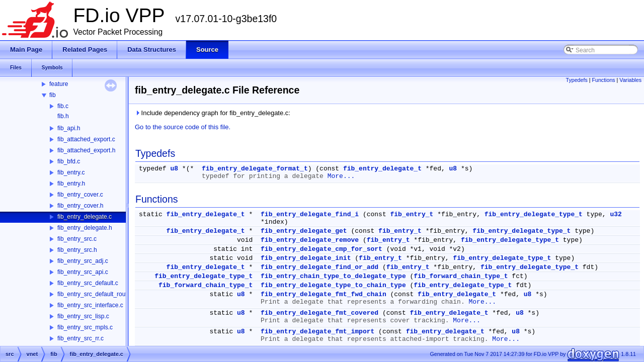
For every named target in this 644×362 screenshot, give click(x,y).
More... (341, 176)
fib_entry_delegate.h (85, 228)
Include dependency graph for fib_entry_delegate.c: (213, 113)
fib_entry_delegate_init (306, 258)
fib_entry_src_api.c (83, 272)
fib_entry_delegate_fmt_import (317, 332)
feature (59, 84)
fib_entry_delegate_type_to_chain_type (333, 285)
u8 (174, 169)
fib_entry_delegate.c (85, 217)
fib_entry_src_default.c (88, 283)
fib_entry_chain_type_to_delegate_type (333, 276)
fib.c (63, 106)
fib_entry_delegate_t (382, 169)
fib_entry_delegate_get (304, 231)
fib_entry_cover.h (80, 206)
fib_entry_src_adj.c (83, 261)
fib (53, 95)
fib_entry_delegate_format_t (255, 169)
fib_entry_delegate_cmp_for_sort (321, 249)
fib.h (63, 116)
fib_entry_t (412, 214)
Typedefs (577, 80)
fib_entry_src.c (77, 239)
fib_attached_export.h (86, 150)
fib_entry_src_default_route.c (96, 294)
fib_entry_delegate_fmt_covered (319, 313)
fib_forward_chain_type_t (461, 276)
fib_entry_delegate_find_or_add (319, 267)
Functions (603, 80)
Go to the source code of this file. (183, 127)
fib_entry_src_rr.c (80, 338)
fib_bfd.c (69, 161)
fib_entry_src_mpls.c (85, 327)
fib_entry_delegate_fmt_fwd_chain (324, 294)
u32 (616, 214)
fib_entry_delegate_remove (310, 240)
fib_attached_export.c (86, 139)
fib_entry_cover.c (80, 195)
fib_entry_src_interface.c (90, 305)
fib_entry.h (71, 184)
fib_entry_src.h (77, 250)
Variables (630, 80)
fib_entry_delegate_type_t (534, 214)
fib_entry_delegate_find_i (310, 214)
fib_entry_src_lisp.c (83, 316)
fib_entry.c (71, 172)
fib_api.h (69, 128)
